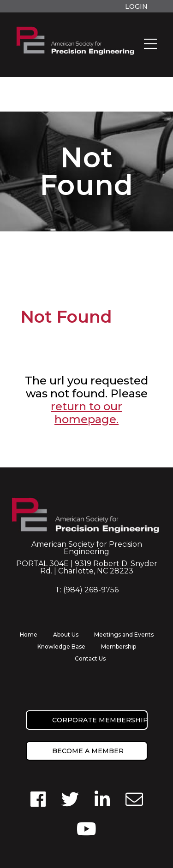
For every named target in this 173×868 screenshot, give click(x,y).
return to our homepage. (86, 413)
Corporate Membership (100, 720)
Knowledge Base (61, 647)
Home (29, 635)
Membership (119, 647)
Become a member (88, 751)
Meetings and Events (124, 635)
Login (136, 6)
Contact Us (90, 658)
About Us (66, 635)
